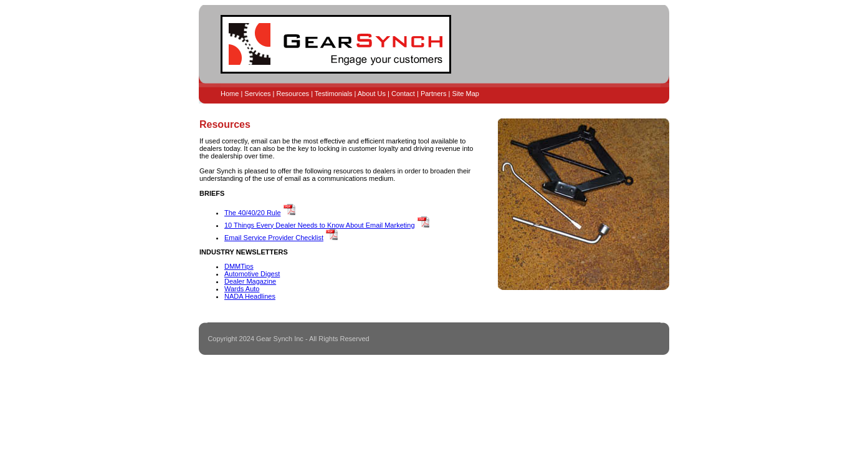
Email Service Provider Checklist (274, 238)
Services (257, 94)
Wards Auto (242, 289)
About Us (372, 94)
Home (230, 94)
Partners (434, 94)
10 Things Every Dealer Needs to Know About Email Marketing (320, 225)
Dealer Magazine (250, 281)
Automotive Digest (252, 274)
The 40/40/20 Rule (253, 213)
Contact (403, 94)
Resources (293, 94)
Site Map (465, 94)
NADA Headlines (250, 296)
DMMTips (239, 266)
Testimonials (334, 94)
